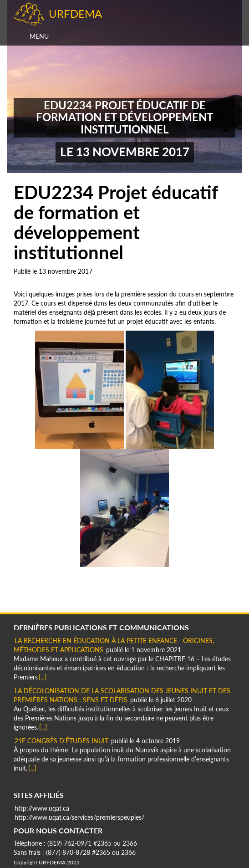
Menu (39, 36)
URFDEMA (75, 13)
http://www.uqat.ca (42, 808)
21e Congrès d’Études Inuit (61, 741)
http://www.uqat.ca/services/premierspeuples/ (79, 817)
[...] (43, 677)
